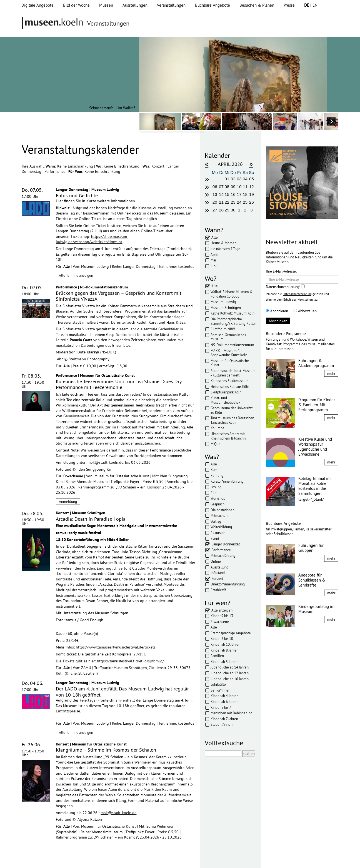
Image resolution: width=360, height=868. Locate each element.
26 (252, 202)
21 (221, 202)
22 (227, 202)
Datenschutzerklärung (297, 294)
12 (252, 187)
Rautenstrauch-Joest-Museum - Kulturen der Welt (233, 373)
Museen (106, 5)
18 (245, 194)
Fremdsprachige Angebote (231, 633)
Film (214, 493)
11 (245, 187)
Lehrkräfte (218, 684)
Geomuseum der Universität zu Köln (232, 410)
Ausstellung (220, 567)
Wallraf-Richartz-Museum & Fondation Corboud (232, 294)
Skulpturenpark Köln (226, 392)
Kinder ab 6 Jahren (224, 702)
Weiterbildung (221, 527)
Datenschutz (120, 861)
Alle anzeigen (222, 610)
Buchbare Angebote (212, 5)
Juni (213, 266)
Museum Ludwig (223, 302)
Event (215, 538)
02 (233, 179)
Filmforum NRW (223, 329)
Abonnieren (277, 311)
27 (215, 210)
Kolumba (217, 428)
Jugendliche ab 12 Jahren (230, 673)
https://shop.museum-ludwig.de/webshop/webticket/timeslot (92, 239)
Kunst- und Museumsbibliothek (225, 400)
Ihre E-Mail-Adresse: (281, 271)
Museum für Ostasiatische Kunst (230, 363)
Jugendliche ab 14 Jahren (230, 667)
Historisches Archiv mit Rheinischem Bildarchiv (228, 436)
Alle (215, 237)
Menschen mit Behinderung (232, 713)
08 (227, 187)
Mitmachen (219, 515)
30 (233, 210)
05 (252, 179)
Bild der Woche (76, 5)
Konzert (158, 166)
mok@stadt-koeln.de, (106, 462)
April (214, 255)
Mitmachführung (223, 555)
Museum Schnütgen (226, 308)
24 (239, 202)
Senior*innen (220, 690)
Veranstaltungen (171, 5)
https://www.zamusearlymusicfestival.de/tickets (116, 647)
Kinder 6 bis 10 (222, 638)
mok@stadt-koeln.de (118, 813)
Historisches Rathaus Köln (230, 386)
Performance (55, 171)
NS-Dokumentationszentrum (232, 345)
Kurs (214, 470)
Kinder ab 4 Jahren (224, 696)
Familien (217, 656)
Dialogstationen (222, 510)
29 (227, 210)
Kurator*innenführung (227, 481)
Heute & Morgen (223, 243)
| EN (311, 5)
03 (239, 179)
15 (227, 194)
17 (239, 194)
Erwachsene (220, 622)
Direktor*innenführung (228, 584)
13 (215, 194)
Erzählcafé (218, 590)
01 (227, 179)
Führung (217, 475)
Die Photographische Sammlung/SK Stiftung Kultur (233, 321)
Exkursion (218, 533)
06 (215, 187)
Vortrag (216, 521)
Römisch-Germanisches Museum (228, 337)
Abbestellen (305, 311)
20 (215, 202)
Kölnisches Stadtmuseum (230, 381)
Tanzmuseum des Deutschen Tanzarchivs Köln (232, 420)
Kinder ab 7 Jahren (224, 719)
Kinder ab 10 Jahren (225, 644)
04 (245, 179)
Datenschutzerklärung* (285, 287)
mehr (331, 373)
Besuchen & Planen (257, 5)
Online (216, 561)
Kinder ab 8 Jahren (224, 650)
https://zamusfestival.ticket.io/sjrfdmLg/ (130, 661)
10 (239, 187)
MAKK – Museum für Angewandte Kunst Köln (229, 353)
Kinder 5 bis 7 (221, 707)
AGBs (141, 861)
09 (233, 187)
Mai (213, 260)
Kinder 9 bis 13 (222, 616)
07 (221, 187)
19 (252, 194)
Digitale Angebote (37, 5)
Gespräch (217, 504)
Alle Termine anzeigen (76, 275)
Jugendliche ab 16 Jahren (230, 679)
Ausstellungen (135, 5)
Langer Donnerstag (226, 544)
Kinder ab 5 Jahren (224, 662)
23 (233, 202)
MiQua (215, 444)
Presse (289, 5)
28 (221, 210)
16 (233, 194)
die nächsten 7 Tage (225, 249)
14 (221, 194)
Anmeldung (68, 502)
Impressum (95, 861)
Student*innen (222, 724)
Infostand (218, 573)
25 (245, 202)
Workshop (218, 498)
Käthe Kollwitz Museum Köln (232, 313)
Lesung (216, 487)
